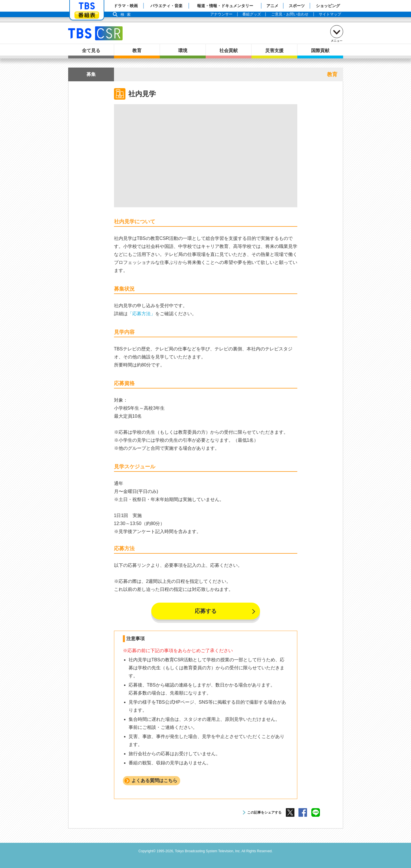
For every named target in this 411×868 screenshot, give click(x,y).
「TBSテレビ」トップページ (87, 6)
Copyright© (147, 851)
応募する (206, 611)
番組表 (87, 15)
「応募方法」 (141, 314)
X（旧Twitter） (290, 812)
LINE (316, 812)
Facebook (303, 812)
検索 (127, 14)
